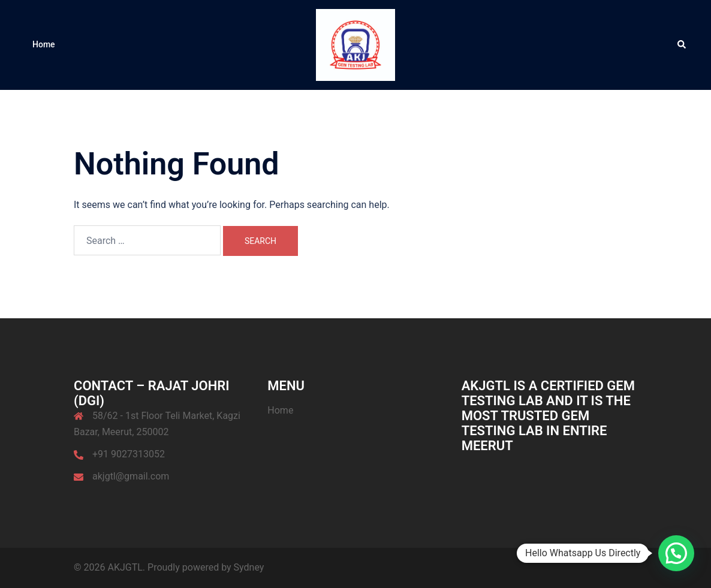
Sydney (249, 567)
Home (44, 44)
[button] (682, 45)
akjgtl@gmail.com (131, 476)
